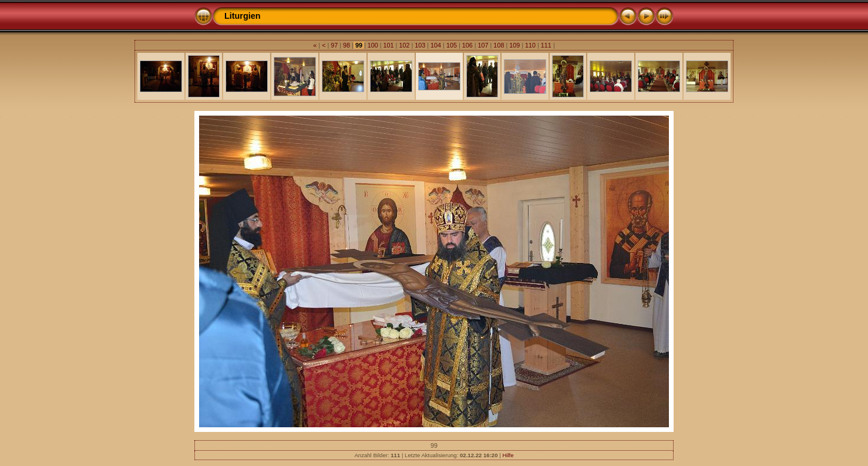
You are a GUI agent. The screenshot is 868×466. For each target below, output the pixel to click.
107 (483, 45)
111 (546, 45)
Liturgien (243, 16)
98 (346, 45)
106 (467, 45)
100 (373, 45)
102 (404, 45)
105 (452, 45)
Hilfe (508, 455)
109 (514, 45)
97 (334, 45)
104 (436, 45)
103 (420, 45)
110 (530, 45)
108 (499, 45)
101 (389, 45)
